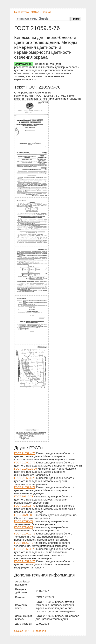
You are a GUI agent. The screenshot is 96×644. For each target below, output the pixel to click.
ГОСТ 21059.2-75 (25, 561)
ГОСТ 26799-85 (24, 515)
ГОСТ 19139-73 (24, 496)
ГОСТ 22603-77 (24, 521)
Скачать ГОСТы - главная (30, 631)
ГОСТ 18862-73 (24, 543)
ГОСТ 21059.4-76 (25, 453)
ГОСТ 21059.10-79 (26, 469)
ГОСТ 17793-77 (24, 527)
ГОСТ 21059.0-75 (25, 549)
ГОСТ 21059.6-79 (25, 506)
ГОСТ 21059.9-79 (25, 487)
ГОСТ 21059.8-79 (25, 478)
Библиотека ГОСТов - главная (33, 12)
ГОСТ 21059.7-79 (25, 463)
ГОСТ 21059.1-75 (25, 534)
